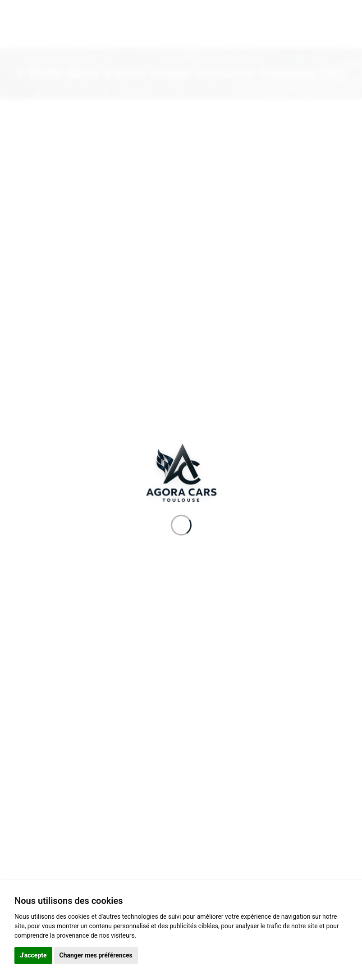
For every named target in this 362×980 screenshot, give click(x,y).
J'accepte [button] (33, 955)
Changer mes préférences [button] (96, 955)
